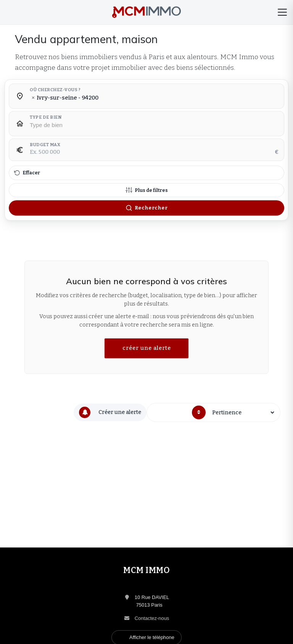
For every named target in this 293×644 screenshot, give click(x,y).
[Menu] (282, 12)
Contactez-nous (152, 618)
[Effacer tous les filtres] (146, 173)
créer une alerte (147, 348)
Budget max (45, 145)
